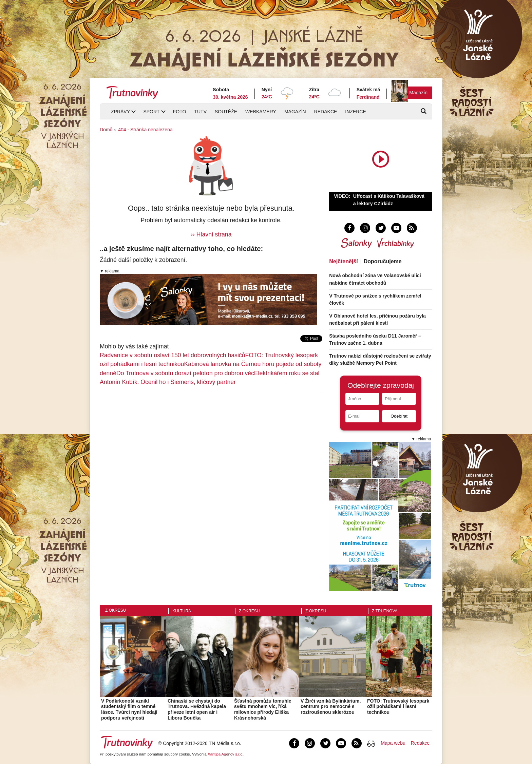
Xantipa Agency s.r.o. (226, 754)
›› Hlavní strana (211, 234)
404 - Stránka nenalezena (145, 130)
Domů (106, 130)
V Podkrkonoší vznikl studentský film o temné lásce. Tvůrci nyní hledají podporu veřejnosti (129, 709)
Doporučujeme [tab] (383, 261)
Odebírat (399, 416)
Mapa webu (393, 743)
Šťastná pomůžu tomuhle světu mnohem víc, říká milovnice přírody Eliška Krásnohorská (263, 709)
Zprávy (120, 112)
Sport (151, 112)
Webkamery (261, 112)
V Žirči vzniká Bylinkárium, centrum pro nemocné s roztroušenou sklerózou (331, 707)
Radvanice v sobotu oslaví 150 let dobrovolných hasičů (172, 355)
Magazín (418, 93)
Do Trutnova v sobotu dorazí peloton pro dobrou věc (185, 373)
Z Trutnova (385, 611)
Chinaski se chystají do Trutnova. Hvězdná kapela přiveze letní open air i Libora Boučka (197, 709)
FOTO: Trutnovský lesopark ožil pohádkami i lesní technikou (398, 707)
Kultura (182, 611)
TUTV (200, 112)
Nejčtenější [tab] (343, 261)
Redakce (326, 112)
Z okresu (116, 610)
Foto (180, 112)
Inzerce (355, 112)
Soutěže (226, 112)
